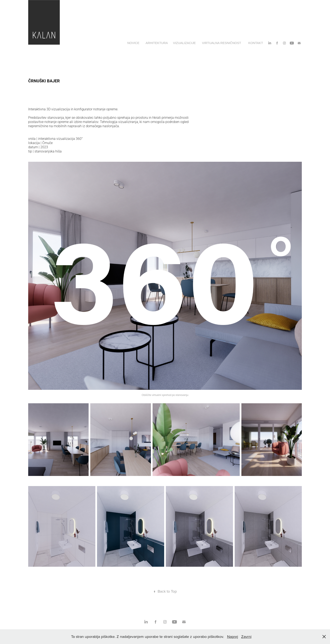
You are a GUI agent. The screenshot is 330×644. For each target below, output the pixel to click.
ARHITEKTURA (157, 43)
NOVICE (133, 43)
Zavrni (246, 637)
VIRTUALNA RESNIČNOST (222, 43)
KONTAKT (256, 43)
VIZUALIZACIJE (184, 43)
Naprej (233, 637)
